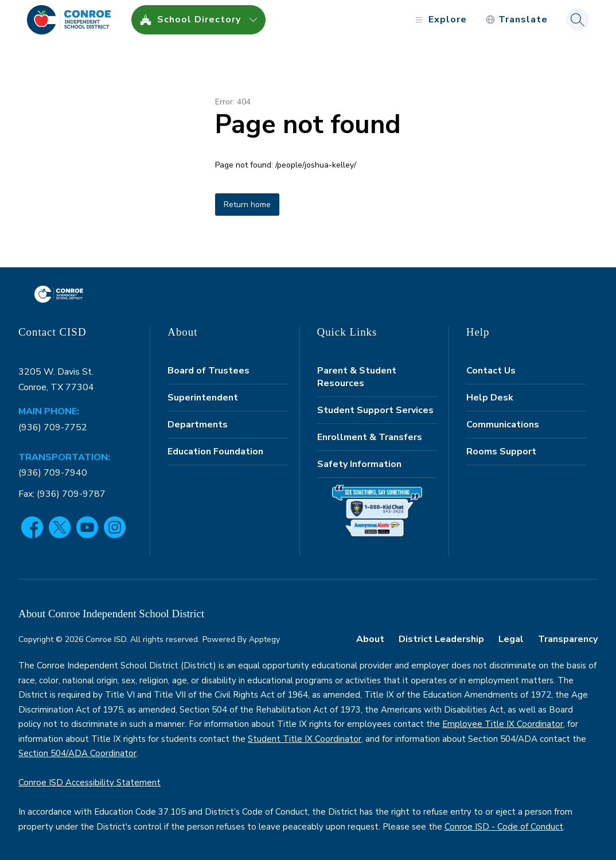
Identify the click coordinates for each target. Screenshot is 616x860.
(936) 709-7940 (53, 473)
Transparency (568, 639)
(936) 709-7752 (53, 427)
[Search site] (578, 20)
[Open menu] (440, 20)
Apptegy (264, 639)
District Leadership (441, 639)
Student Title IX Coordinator (305, 739)
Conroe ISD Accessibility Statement (89, 783)
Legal (511, 639)
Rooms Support (501, 452)
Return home (247, 205)
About (370, 639)
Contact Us (491, 371)
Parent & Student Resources (357, 377)
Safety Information (359, 464)
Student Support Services (375, 410)
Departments (198, 425)
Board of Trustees (208, 371)
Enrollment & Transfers (370, 437)
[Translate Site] (516, 20)
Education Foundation (215, 452)
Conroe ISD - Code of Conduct (504, 827)
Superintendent (203, 398)
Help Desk (490, 398)
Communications (503, 425)
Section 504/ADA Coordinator (77, 753)
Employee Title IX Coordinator (503, 724)
